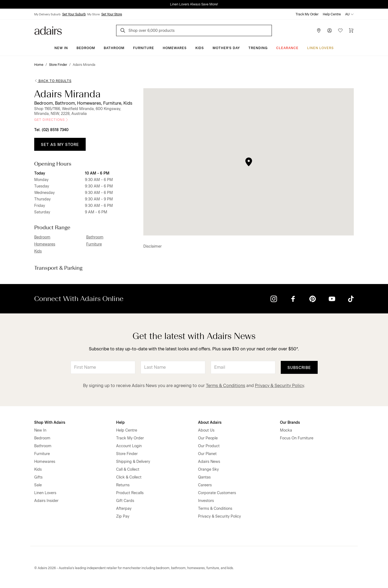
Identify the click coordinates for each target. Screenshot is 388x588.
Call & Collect (128, 469)
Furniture (144, 48)
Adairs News (209, 462)
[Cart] (351, 30)
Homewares (175, 48)
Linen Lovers (321, 48)
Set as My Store (60, 145)
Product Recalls (130, 493)
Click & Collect (129, 477)
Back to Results (53, 81)
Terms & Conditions (226, 386)
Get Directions (52, 120)
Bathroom (114, 48)
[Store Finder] (319, 30)
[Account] (330, 30)
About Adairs (210, 423)
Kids (200, 48)
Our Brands (290, 423)
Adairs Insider (46, 501)
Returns (123, 485)
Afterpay (124, 509)
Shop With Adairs (50, 423)
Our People (208, 438)
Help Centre (332, 14)
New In (61, 48)
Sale (38, 485)
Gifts (38, 477)
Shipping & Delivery (133, 462)
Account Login (129, 446)
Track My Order (307, 14)
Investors (206, 501)
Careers (205, 485)
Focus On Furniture (297, 438)
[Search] (124, 31)
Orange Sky (208, 469)
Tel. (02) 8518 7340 (51, 130)
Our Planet (207, 454)
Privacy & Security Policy (279, 386)
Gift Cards (125, 501)
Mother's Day (226, 48)
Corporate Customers (217, 493)
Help (120, 423)
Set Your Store (112, 14)
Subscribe (299, 368)
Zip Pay (123, 516)
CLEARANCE (287, 48)
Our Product (209, 446)
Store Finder (127, 454)
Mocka (286, 430)
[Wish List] (340, 30)
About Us (206, 430)
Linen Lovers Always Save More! (194, 4)
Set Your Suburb (74, 14)
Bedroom (86, 48)
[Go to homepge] (48, 30)
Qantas (204, 477)
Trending (258, 48)
